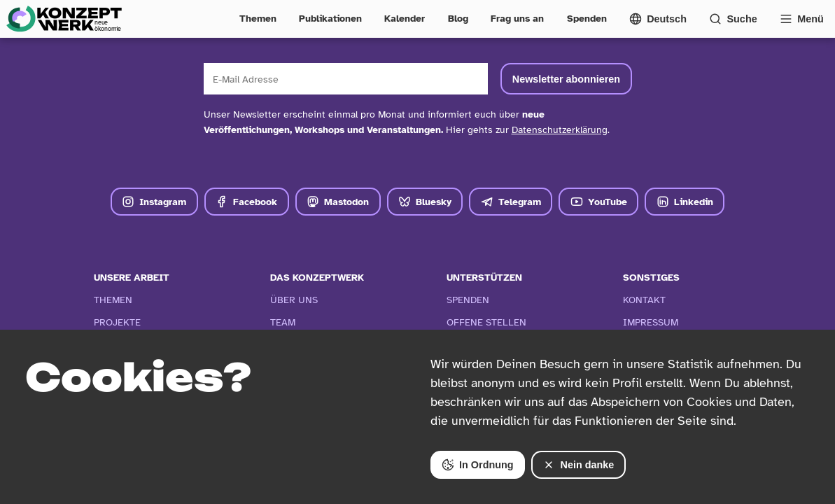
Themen (258, 18)
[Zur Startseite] (64, 19)
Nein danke (578, 465)
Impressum (651, 322)
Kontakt (644, 300)
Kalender (405, 18)
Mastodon (338, 202)
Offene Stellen (486, 322)
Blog (458, 18)
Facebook (246, 202)
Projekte (117, 322)
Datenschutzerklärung (560, 129)
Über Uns (294, 300)
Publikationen (330, 18)
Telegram (511, 202)
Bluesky (425, 202)
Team (283, 322)
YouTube (599, 202)
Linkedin (685, 202)
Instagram (154, 202)
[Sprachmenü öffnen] (658, 19)
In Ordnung (478, 465)
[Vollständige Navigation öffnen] (802, 19)
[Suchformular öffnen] (733, 19)
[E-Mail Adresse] (346, 79)
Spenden (587, 18)
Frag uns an (517, 18)
